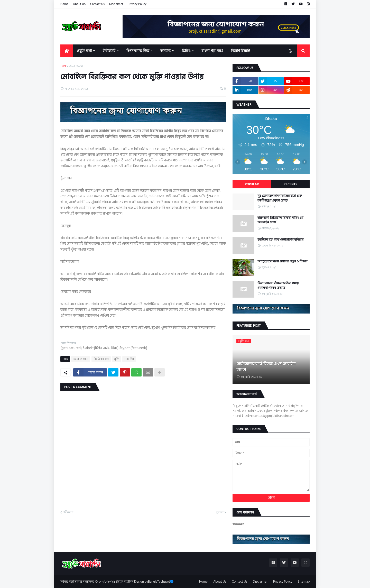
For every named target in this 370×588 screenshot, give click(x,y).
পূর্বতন (220, 512)
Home (64, 4)
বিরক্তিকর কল (101, 359)
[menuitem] (67, 51)
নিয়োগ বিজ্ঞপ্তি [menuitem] (240, 51)
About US (79, 4)
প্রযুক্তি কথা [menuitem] (84, 51)
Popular (252, 184)
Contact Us (97, 4)
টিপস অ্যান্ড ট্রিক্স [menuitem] (138, 51)
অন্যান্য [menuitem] (166, 51)
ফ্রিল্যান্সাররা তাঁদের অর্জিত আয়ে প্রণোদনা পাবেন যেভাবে (278, 286)
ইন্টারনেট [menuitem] (109, 51)
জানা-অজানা (77, 66)
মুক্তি (117, 359)
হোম (63, 66)
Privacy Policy (137, 4)
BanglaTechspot (159, 582)
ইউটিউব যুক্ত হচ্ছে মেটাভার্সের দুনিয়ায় (280, 240)
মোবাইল (129, 359)
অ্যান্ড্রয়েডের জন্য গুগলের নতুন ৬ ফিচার (283, 261)
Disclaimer (116, 4)
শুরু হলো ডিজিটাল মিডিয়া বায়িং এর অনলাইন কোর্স (280, 220)
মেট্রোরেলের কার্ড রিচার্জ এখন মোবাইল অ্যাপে (266, 367)
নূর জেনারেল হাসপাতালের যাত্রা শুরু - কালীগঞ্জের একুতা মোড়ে (281, 198)
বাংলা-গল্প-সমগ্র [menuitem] (212, 51)
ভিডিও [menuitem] (186, 51)
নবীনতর (68, 512)
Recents (290, 184)
